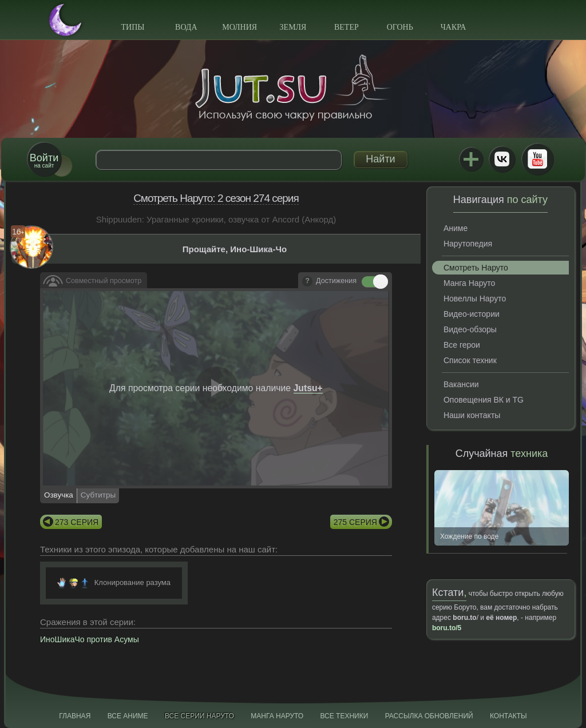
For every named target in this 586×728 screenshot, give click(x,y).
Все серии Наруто (199, 716)
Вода (186, 27)
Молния (239, 27)
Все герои (462, 345)
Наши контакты (472, 415)
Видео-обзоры (470, 329)
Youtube (537, 159)
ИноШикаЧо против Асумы (90, 639)
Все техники (344, 716)
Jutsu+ (471, 159)
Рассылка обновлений (429, 716)
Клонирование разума (132, 582)
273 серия (77, 522)
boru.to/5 (447, 628)
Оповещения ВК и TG (484, 400)
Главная (75, 716)
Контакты (508, 716)
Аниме (456, 228)
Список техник (470, 360)
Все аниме (128, 716)
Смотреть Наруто (476, 268)
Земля (293, 27)
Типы (132, 27)
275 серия (355, 522)
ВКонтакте (502, 159)
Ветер (347, 27)
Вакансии (461, 384)
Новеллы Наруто (475, 299)
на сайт (44, 160)
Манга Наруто (469, 283)
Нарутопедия (468, 244)
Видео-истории (472, 314)
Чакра (454, 27)
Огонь (400, 27)
